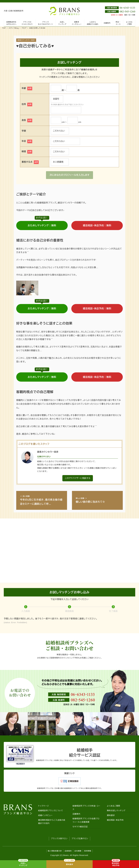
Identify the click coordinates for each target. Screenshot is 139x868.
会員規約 (68, 851)
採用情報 (88, 851)
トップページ (44, 806)
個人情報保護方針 (55, 851)
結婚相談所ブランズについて (51, 811)
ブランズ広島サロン (80, 838)
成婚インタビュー (45, 815)
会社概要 (78, 851)
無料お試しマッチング (116, 811)
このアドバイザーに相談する (78, 478)
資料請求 (111, 815)
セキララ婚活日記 (80, 827)
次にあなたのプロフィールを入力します (70, 175)
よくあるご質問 (113, 806)
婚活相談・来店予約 (115, 820)
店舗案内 (76, 814)
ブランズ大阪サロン (59, 838)
